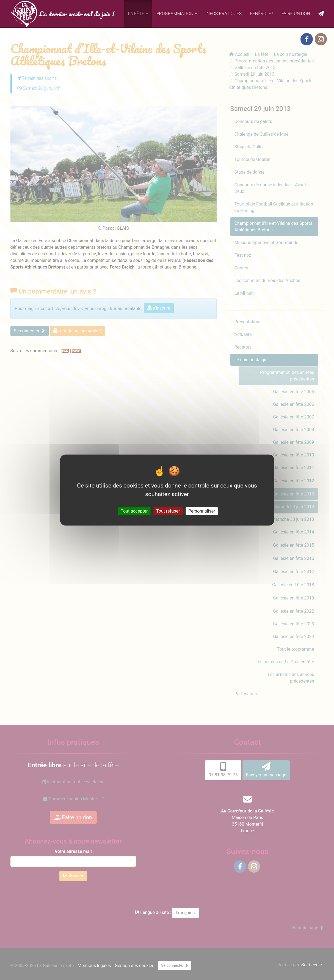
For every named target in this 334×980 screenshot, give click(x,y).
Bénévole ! (262, 14)
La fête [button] (138, 14)
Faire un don (296, 14)
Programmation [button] (177, 14)
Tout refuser (168, 511)
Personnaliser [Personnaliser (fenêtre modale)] (202, 511)
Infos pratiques (223, 14)
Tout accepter (134, 511)
